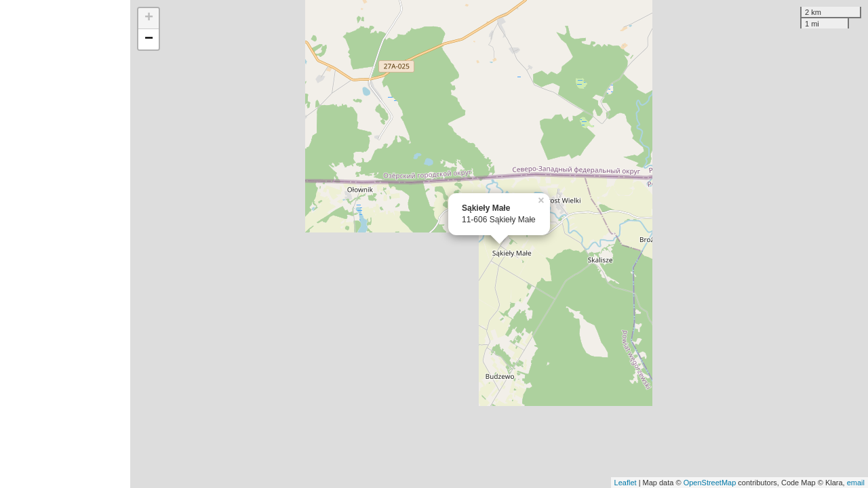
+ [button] (149, 18)
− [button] (149, 39)
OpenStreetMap (710, 483)
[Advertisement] (65, 244)
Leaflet (626, 483)
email (856, 483)
